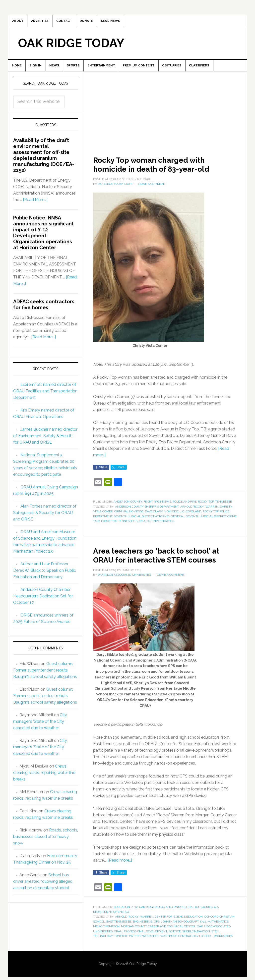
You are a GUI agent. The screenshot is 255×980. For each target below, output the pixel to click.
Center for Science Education (179, 931)
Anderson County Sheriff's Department (147, 512)
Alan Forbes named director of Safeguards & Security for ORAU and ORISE (45, 518)
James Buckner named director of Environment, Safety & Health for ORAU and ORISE (45, 441)
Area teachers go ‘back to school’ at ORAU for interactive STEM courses (165, 565)
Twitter (121, 951)
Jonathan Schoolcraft (180, 936)
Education (122, 922)
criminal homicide (129, 517)
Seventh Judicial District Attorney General (149, 522)
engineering (142, 936)
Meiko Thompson (106, 941)
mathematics (218, 936)
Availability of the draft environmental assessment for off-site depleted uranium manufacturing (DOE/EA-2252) (44, 161)
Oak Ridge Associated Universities (166, 922)
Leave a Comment (152, 190)
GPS (157, 936)
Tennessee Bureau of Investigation (146, 527)
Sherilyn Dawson (196, 946)
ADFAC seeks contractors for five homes (44, 310)
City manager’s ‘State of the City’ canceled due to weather (40, 727)
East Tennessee (119, 936)
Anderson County (128, 507)
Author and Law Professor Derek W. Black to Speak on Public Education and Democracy (45, 576)
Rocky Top (206, 507)
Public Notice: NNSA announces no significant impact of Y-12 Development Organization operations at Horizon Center (43, 238)
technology (103, 951)
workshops (223, 951)
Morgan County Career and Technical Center (158, 941)
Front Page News (157, 507)
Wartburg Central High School (186, 951)
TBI (114, 527)
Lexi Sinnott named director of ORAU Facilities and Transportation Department (45, 396)
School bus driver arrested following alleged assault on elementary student (43, 887)
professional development (145, 946)
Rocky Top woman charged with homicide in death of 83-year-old (164, 169)
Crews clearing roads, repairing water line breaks (44, 778)
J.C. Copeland (191, 517)
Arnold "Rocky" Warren (199, 512)
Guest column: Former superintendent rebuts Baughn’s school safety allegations (45, 676)
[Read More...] (35, 205)
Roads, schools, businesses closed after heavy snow (46, 842)
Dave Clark (154, 517)
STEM (215, 946)
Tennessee (223, 507)
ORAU (118, 946)
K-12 (135, 922)
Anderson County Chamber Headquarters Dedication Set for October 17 (43, 601)
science (175, 946)
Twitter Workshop (144, 951)
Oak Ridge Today (71, 46)
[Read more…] (120, 875)
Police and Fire (185, 507)
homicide (171, 517)
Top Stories (203, 922)
